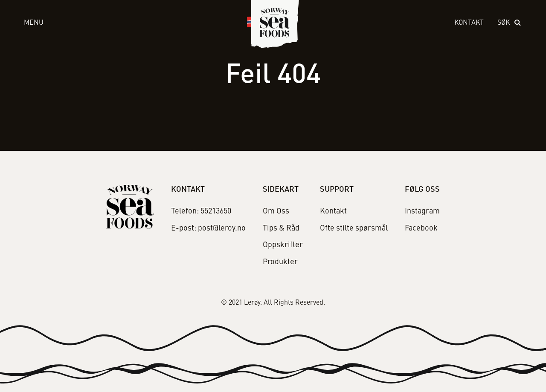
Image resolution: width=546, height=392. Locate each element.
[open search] (510, 23)
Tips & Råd (281, 228)
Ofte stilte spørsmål (354, 228)
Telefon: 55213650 (201, 211)
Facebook (421, 228)
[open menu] (127, 23)
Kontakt (469, 23)
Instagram (422, 211)
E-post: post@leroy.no (208, 228)
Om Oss (276, 211)
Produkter (280, 262)
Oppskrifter (283, 245)
